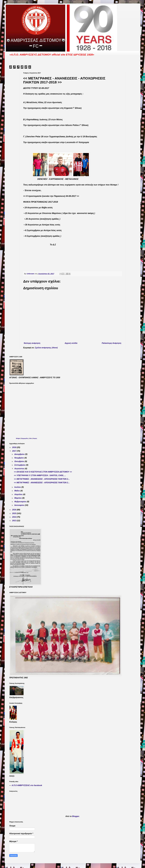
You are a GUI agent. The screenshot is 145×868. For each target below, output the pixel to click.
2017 (14, 451)
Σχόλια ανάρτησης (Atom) (46, 348)
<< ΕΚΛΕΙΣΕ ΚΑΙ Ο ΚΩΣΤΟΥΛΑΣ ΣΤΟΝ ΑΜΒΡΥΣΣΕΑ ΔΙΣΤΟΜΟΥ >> (43, 472)
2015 (14, 513)
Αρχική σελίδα (71, 343)
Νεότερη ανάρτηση (32, 343)
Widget (18, 438)
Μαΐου (17, 491)
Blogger (76, 816)
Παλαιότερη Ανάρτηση (111, 343)
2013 (14, 521)
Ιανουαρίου (20, 505)
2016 (14, 510)
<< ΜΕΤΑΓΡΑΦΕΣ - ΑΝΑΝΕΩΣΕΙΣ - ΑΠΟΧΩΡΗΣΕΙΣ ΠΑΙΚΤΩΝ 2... (42, 479)
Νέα (31, 438)
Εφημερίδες (25, 438)
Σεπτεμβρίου (20, 465)
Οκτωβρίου (20, 461)
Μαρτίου (18, 498)
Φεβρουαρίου (21, 502)
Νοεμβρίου (19, 458)
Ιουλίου (18, 487)
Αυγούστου (20, 469)
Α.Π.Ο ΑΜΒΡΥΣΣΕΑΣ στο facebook (27, 785)
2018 (14, 447)
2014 (14, 517)
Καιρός (35, 438)
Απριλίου (19, 494)
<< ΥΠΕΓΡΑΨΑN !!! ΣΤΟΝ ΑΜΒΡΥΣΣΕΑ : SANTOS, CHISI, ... (40, 475)
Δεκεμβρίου (20, 454)
